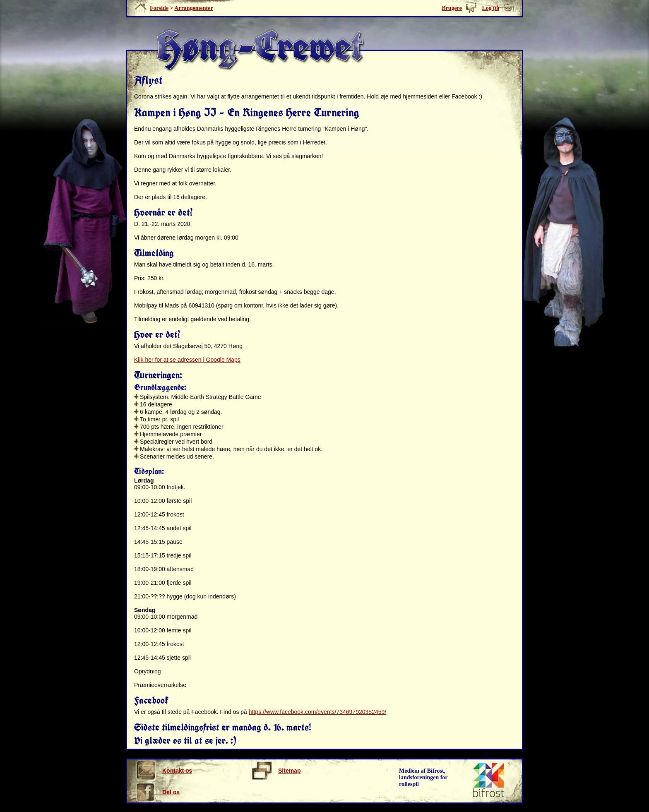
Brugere (452, 8)
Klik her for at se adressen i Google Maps (187, 360)
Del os (157, 792)
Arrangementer (193, 8)
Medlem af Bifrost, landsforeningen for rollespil (423, 777)
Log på (490, 8)
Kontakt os (164, 771)
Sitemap (276, 771)
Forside (159, 8)
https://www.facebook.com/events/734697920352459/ (317, 712)
